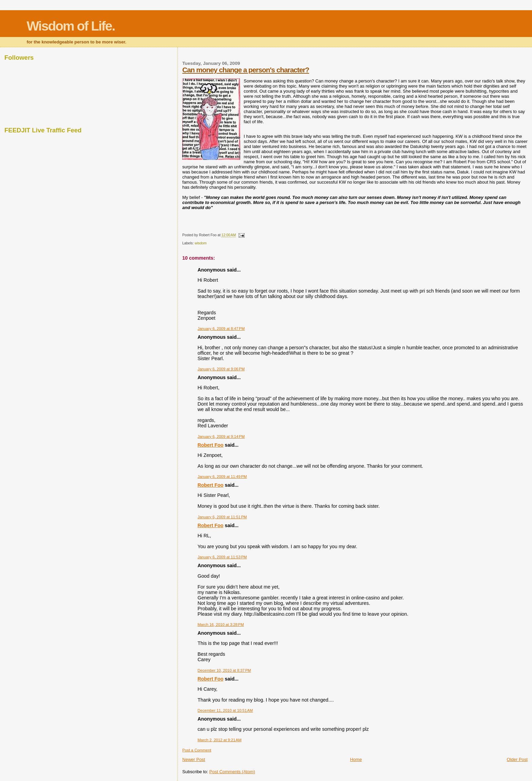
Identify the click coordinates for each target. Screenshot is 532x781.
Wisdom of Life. (71, 26)
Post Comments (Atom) (232, 772)
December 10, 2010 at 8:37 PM (224, 670)
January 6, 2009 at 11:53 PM (222, 557)
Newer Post (194, 759)
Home (356, 759)
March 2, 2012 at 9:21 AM (219, 740)
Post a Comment (197, 750)
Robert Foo (210, 445)
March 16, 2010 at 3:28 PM (221, 625)
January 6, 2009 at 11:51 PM (222, 517)
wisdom (201, 243)
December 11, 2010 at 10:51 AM (225, 710)
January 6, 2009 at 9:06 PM (221, 369)
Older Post (517, 759)
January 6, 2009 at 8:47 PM (221, 329)
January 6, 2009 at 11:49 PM (222, 477)
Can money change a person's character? (246, 70)
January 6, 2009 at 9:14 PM (221, 436)
